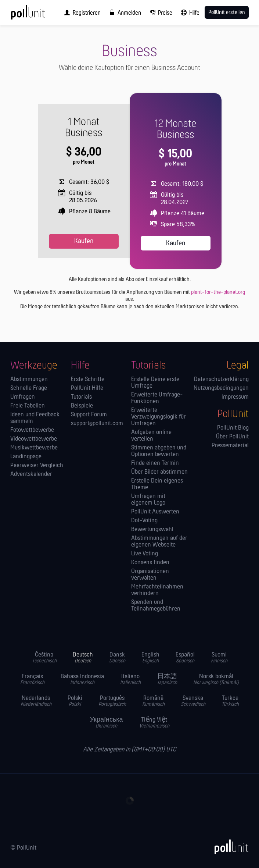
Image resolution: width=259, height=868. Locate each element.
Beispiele (82, 406)
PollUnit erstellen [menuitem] (227, 13)
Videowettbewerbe (34, 439)
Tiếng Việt (154, 723)
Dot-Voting (144, 521)
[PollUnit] (228, 847)
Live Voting (145, 554)
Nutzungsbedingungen (221, 388)
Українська (106, 723)
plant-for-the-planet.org (218, 292)
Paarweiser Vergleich (37, 466)
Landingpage (26, 457)
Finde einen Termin (155, 463)
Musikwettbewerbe (34, 448)
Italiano (130, 680)
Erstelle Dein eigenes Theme (157, 484)
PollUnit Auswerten (155, 512)
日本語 (167, 680)
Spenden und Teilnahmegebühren (156, 606)
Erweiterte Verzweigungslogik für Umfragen (159, 417)
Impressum (235, 397)
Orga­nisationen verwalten (150, 575)
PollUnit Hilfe (87, 388)
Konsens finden (150, 563)
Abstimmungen (29, 380)
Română (153, 701)
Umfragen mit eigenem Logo (148, 500)
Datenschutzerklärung (221, 380)
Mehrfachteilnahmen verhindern (157, 590)
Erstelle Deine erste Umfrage (155, 383)
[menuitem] (81, 13)
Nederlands (36, 701)
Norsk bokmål (216, 680)
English (150, 658)
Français (32, 680)
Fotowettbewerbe (32, 430)
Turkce (230, 701)
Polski (75, 701)
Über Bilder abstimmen (159, 472)
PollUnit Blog (233, 428)
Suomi (219, 658)
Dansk (117, 658)
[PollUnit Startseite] (38, 15)
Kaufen (84, 241)
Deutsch (83, 658)
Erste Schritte (88, 380)
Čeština (44, 658)
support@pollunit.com (97, 424)
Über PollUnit (232, 437)
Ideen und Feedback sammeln (35, 418)
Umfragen (23, 397)
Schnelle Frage (29, 388)
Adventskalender (31, 474)
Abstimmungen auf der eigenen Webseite (159, 542)
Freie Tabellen (28, 406)
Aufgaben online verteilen (151, 436)
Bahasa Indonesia (82, 680)
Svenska (193, 701)
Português (112, 701)
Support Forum (89, 415)
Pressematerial (230, 446)
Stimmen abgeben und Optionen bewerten (159, 451)
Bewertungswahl (152, 530)
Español (185, 658)
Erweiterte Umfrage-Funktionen (157, 398)
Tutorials (81, 397)
